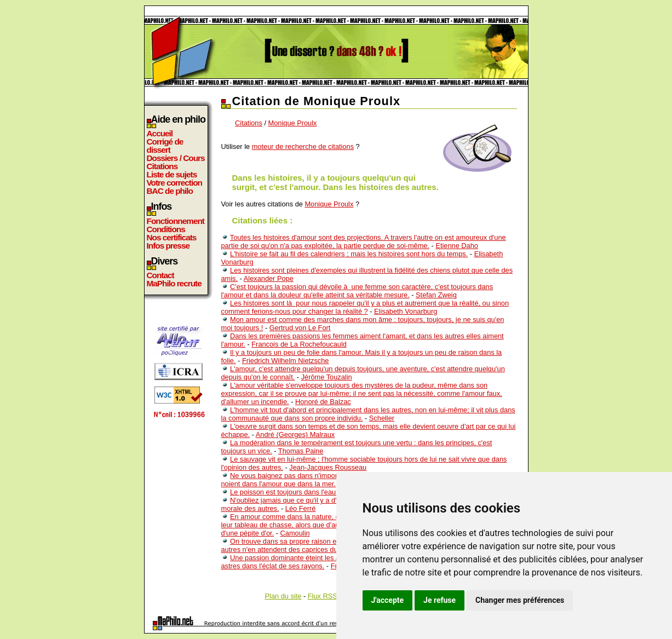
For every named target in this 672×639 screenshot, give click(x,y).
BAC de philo (170, 191)
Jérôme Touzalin (327, 377)
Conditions (166, 229)
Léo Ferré (300, 508)
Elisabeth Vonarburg (406, 311)
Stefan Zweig (436, 295)
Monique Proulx (293, 123)
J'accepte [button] (388, 600)
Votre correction (175, 183)
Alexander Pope (269, 278)
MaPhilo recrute (174, 283)
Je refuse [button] (440, 600)
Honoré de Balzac (323, 402)
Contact (160, 275)
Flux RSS (323, 596)
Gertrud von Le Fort (300, 328)
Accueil (160, 133)
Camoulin (295, 533)
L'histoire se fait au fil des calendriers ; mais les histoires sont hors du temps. (349, 254)
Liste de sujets (172, 174)
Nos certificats (172, 237)
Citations (162, 166)
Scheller (382, 418)
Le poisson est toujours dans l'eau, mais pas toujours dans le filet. (332, 492)
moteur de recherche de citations (303, 146)
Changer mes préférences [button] (520, 600)
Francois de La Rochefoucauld (299, 344)
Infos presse (168, 246)
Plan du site (283, 596)
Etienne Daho (457, 246)
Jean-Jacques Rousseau (328, 467)
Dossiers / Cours (176, 158)
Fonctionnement (176, 221)
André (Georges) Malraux (295, 434)
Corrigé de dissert (165, 146)
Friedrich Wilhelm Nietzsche (286, 361)
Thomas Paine (301, 451)
